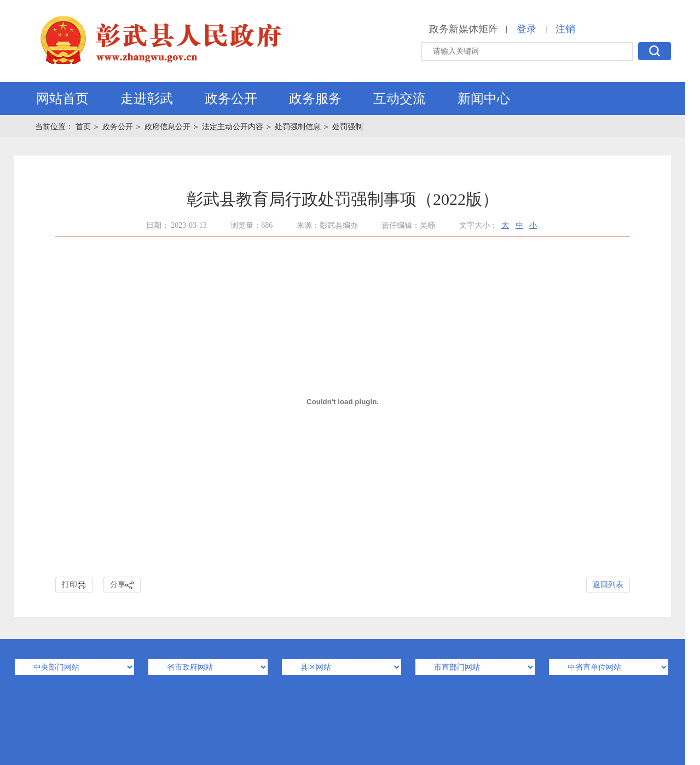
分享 (122, 585)
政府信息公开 (167, 127)
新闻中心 (484, 99)
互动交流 (400, 99)
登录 (527, 29)
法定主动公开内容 (233, 127)
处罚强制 (348, 127)
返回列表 (608, 585)
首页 (84, 127)
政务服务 (315, 99)
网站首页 (62, 99)
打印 (74, 585)
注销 (565, 29)
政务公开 (231, 99)
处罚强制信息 (298, 127)
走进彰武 (147, 99)
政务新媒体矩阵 (464, 29)
